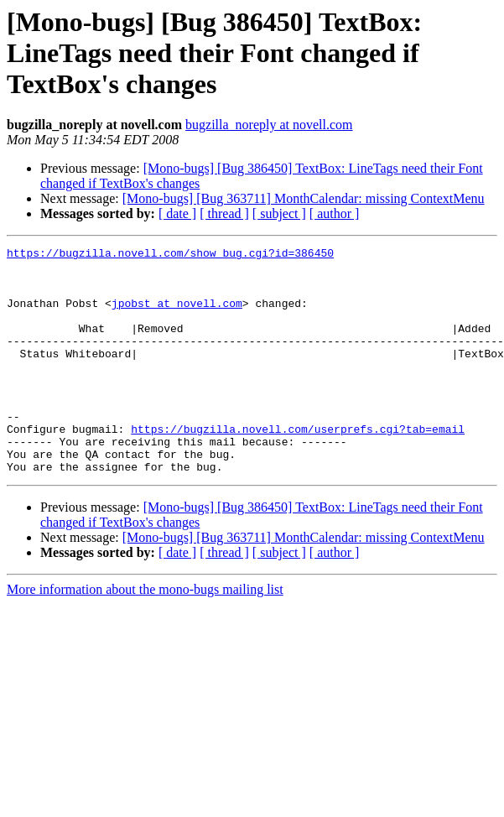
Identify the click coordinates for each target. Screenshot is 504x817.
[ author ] (335, 213)
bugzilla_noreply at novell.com (269, 125)
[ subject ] (279, 213)
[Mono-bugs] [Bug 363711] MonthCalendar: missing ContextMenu (304, 198)
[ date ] (177, 213)
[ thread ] (224, 213)
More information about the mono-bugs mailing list (145, 635)
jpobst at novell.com (177, 315)
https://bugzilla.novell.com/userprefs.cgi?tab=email (298, 466)
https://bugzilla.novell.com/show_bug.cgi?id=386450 (170, 255)
